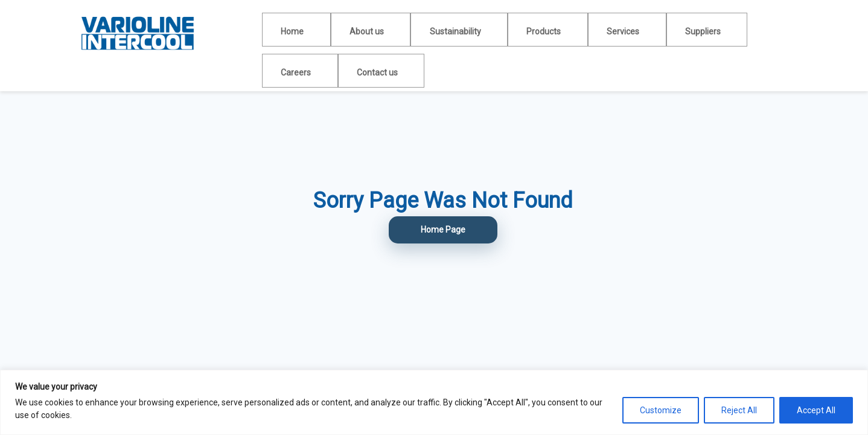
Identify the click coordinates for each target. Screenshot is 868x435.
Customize (661, 410)
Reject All (739, 410)
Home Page (443, 230)
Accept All (816, 410)
